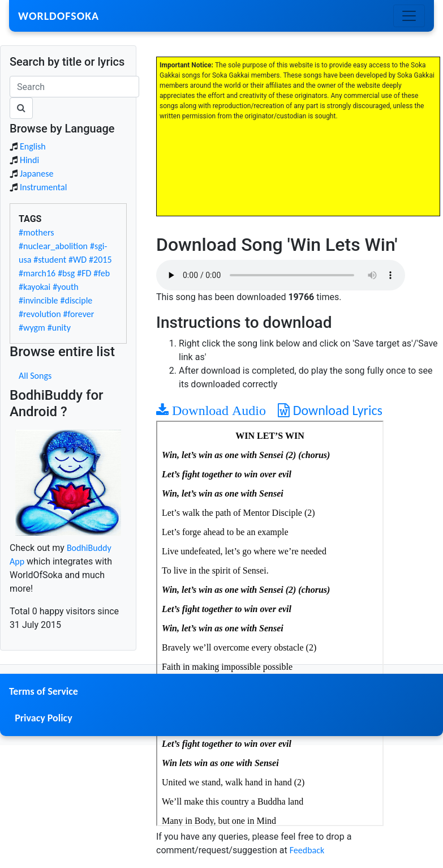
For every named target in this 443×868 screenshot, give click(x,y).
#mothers (36, 232)
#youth (66, 287)
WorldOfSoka (59, 16)
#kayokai (35, 287)
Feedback (307, 850)
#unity (59, 328)
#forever (79, 314)
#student (50, 260)
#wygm (32, 328)
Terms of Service (44, 691)
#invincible (38, 300)
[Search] (74, 87)
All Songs (35, 376)
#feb (102, 273)
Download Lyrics (330, 410)
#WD (78, 260)
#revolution (40, 314)
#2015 (100, 260)
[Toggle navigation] (409, 16)
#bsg (66, 273)
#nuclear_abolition (53, 246)
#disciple (77, 300)
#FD (84, 273)
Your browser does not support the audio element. (281, 275)
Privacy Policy (44, 718)
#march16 (37, 273)
